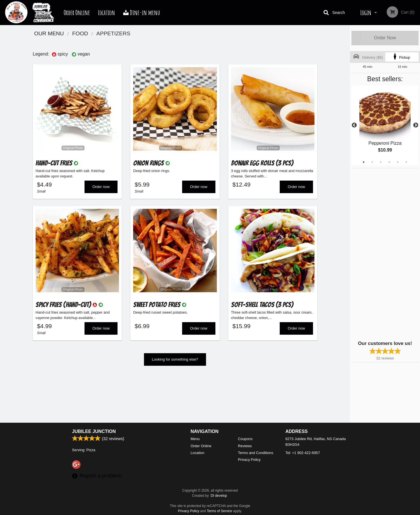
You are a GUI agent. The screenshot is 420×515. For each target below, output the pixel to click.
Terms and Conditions (256, 453)
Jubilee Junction (94, 431)
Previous (354, 125)
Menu (195, 439)
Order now (101, 188)
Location (106, 13)
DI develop (219, 496)
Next (416, 125)
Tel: (303, 453)
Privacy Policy (249, 460)
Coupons (245, 439)
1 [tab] (364, 162)
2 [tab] (372, 162)
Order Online (77, 13)
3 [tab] (381, 162)
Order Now (385, 38)
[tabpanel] (385, 125)
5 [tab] (398, 162)
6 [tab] (406, 162)
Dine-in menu (142, 13)
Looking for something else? (175, 362)
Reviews (245, 446)
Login (366, 13)
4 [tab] (389, 162)
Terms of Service (220, 511)
